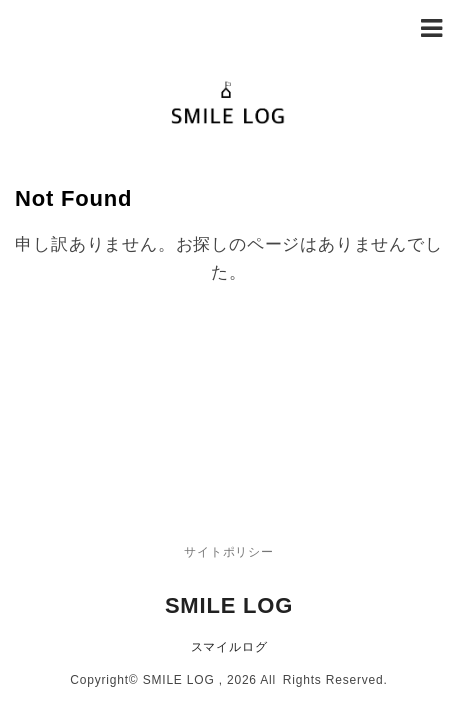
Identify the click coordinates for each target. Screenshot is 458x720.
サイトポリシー (229, 412)
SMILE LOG (229, 465)
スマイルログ (229, 507)
